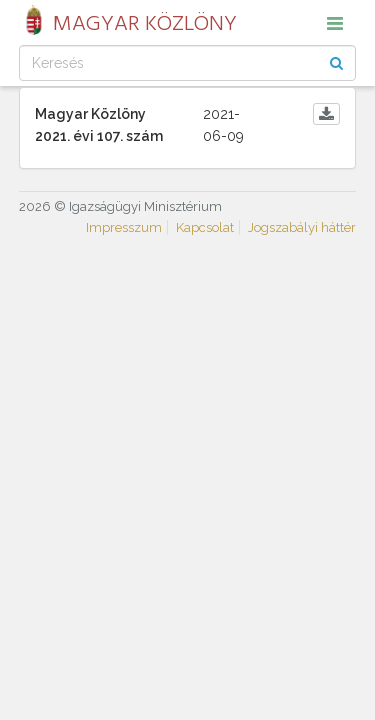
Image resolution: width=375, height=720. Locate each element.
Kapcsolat (205, 227)
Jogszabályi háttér (302, 227)
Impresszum (124, 227)
